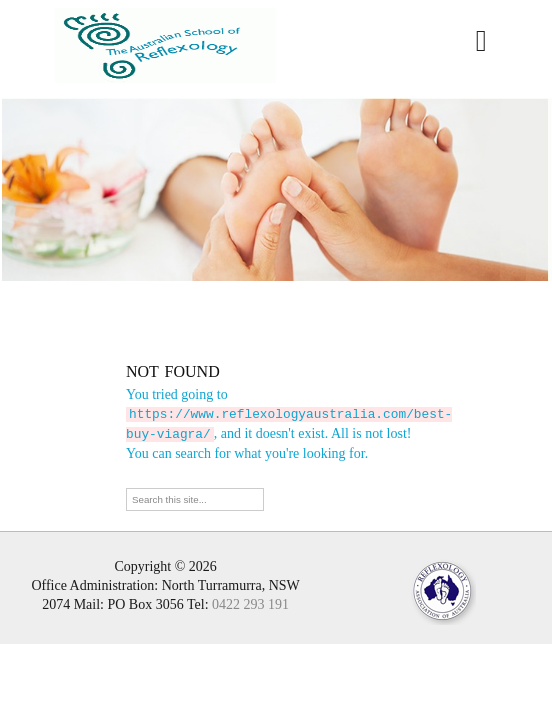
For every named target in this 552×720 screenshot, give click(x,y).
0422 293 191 (250, 602)
